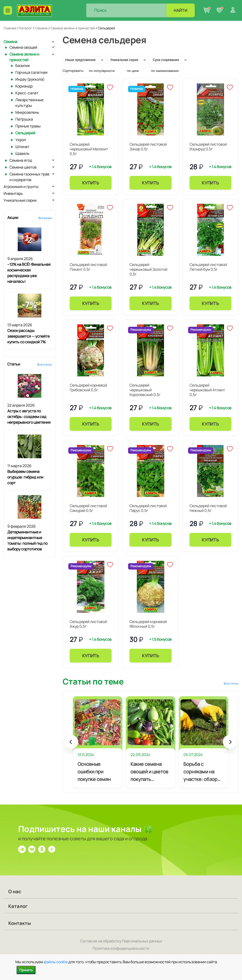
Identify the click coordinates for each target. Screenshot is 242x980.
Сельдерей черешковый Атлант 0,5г (207, 390)
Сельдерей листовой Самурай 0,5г (88, 508)
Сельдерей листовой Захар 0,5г (148, 147)
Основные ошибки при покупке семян (94, 772)
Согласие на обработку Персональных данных (121, 941)
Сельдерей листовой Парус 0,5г (148, 508)
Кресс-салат (27, 93)
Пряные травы (28, 126)
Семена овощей (23, 47)
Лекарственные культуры (29, 103)
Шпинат (22, 147)
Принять (26, 970)
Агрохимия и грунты (21, 187)
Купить (91, 183)
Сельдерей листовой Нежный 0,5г (208, 508)
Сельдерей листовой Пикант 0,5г (88, 267)
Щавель (22, 153)
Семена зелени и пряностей (24, 57)
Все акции (45, 218)
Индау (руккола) (30, 79)
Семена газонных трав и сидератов (29, 177)
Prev (71, 744)
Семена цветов (23, 167)
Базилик (23, 65)
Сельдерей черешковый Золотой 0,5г (148, 269)
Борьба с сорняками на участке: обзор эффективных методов (200, 772)
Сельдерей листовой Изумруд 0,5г (208, 147)
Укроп (21, 140)
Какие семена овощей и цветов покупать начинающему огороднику (149, 772)
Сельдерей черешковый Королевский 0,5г (145, 390)
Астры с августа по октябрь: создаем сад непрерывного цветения (29, 417)
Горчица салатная (31, 72)
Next (230, 744)
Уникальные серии (20, 200)
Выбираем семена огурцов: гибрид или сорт (25, 477)
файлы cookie (56, 962)
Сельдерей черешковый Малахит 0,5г (89, 149)
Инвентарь (13, 193)
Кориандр (24, 86)
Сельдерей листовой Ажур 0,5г (88, 624)
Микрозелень (27, 112)
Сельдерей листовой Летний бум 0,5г (208, 267)
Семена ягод (21, 160)
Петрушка (24, 119)
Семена (10, 42)
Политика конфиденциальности (121, 948)
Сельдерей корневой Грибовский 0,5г (88, 388)
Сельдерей (25, 133)
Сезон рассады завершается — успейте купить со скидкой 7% (28, 336)
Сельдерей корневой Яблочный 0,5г (148, 624)
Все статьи (44, 364)
